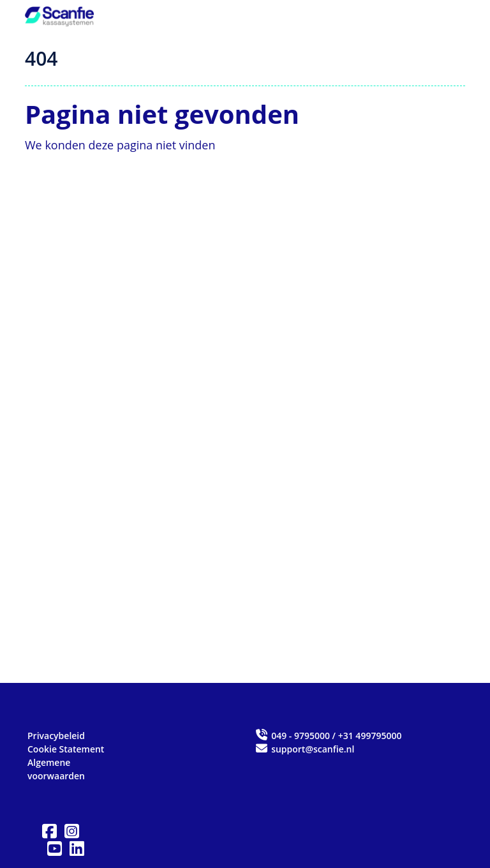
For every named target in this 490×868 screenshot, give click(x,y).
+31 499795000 (370, 736)
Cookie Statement (66, 749)
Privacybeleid (56, 736)
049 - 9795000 (301, 736)
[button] (49, 832)
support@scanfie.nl (304, 749)
